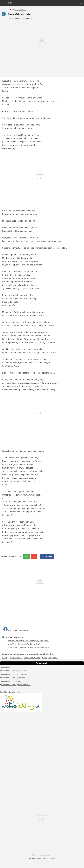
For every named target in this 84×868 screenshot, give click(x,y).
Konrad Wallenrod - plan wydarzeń (14, 671)
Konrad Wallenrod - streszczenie (14, 674)
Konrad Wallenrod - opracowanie (14, 678)
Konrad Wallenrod (8, 667)
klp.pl (7, 2)
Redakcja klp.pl (21, 631)
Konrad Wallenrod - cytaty (11, 681)
